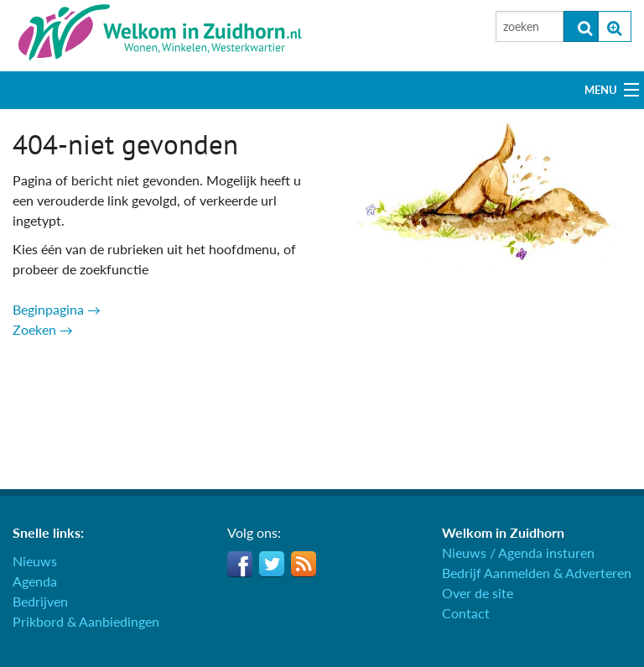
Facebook (240, 564)
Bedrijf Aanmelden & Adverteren (537, 573)
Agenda (35, 581)
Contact (466, 613)
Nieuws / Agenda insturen (518, 552)
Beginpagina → (57, 309)
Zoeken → (43, 329)
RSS (304, 564)
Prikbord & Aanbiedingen (86, 621)
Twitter (272, 564)
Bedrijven (40, 601)
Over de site (478, 593)
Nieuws (35, 561)
